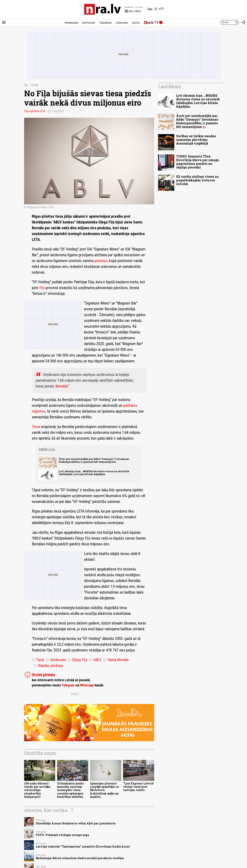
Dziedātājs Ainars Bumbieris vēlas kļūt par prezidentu (76, 823)
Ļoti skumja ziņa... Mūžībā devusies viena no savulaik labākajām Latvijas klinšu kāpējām (94, 473)
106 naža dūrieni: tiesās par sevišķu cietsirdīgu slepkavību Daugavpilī (37, 790)
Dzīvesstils (89, 23)
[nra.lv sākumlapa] (102, 9)
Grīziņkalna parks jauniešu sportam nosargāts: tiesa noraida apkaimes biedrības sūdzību (71, 790)
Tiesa (36, 427)
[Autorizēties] (243, 22)
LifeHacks (122, 23)
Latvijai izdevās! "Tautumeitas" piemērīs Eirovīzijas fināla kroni (83, 846)
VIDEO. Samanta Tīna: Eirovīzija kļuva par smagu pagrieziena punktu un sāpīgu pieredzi (198, 162)
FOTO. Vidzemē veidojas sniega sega (62, 835)
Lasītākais (169, 86)
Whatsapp (87, 685)
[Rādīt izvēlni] (4, 22)
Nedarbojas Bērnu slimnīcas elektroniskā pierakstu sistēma (80, 858)
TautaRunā (105, 23)
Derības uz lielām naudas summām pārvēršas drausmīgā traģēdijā (196, 140)
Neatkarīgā (71, 23)
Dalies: (75, 694)
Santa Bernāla (116, 660)
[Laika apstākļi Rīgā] (156, 9)
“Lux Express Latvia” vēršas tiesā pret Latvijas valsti (139, 787)
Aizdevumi (56, 660)
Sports (136, 23)
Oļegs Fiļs (78, 660)
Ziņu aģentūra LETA (35, 111)
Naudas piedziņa (48, 666)
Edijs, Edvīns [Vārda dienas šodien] (133, 11)
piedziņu (101, 261)
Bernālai (61, 386)
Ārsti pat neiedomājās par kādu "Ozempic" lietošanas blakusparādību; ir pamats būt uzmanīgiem (94, 460)
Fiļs (42, 288)
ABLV (95, 660)
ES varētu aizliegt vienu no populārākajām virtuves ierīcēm (198, 180)
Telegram (68, 685)
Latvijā (34, 85)
